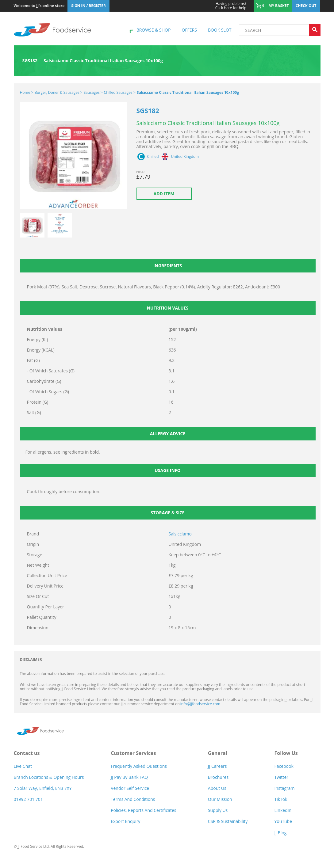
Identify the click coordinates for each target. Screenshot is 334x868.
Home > (27, 92)
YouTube (283, 821)
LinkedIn (283, 810)
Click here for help (231, 6)
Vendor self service (130, 788)
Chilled (153, 157)
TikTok (281, 799)
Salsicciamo (180, 534)
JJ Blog (280, 833)
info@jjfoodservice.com (200, 704)
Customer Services (133, 753)
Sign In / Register (88, 6)
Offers (189, 30)
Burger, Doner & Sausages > (58, 92)
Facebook (284, 766)
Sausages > (93, 92)
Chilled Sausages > (120, 92)
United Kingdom (185, 157)
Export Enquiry (125, 821)
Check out (306, 6)
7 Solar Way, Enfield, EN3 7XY (43, 788)
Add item (164, 194)
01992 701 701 (28, 799)
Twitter (281, 777)
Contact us (27, 753)
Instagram (284, 788)
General (218, 753)
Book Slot (220, 30)
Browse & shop (154, 30)
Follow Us (286, 753)
